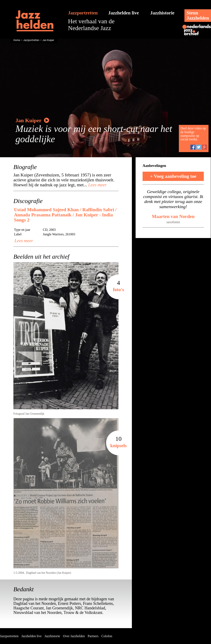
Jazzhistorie (162, 13)
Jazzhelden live (124, 13)
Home (17, 40)
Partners (93, 636)
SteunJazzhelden (198, 15)
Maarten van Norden (173, 216)
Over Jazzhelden (74, 636)
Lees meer (97, 185)
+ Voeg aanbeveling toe (173, 176)
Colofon (107, 636)
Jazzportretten (83, 13)
